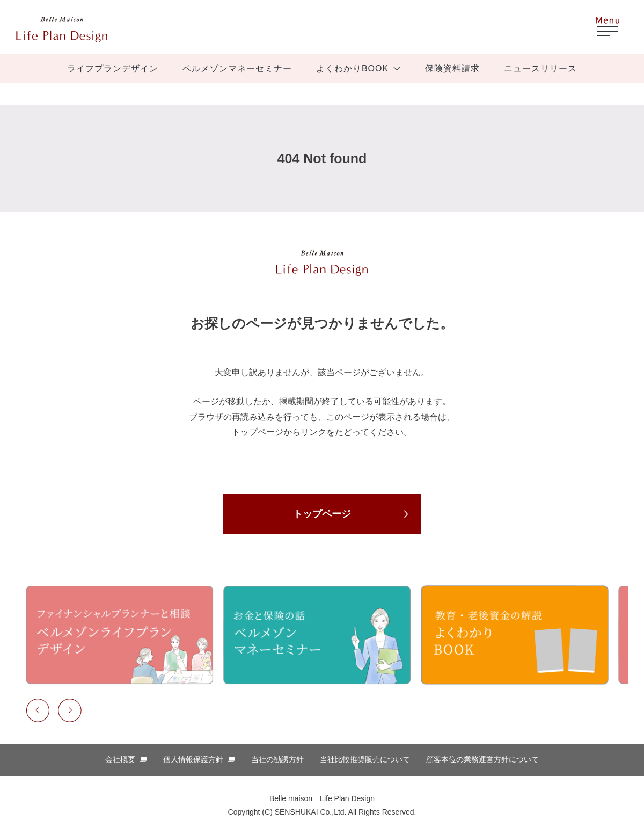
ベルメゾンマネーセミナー (237, 68)
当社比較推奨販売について (365, 759)
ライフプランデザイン (113, 68)
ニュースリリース (540, 68)
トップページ (322, 514)
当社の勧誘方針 (277, 759)
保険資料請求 (452, 68)
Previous (38, 710)
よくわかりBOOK (352, 68)
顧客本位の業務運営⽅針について (482, 759)
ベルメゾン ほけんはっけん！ (62, 30)
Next (70, 710)
